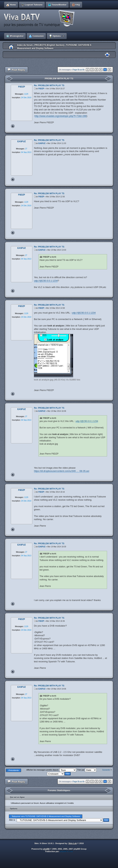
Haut (13, 126)
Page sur (78, 70)
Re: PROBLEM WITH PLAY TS (49, 85)
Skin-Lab (73, 843)
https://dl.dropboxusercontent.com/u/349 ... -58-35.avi (62, 471)
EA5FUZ (42, 143)
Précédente (14, 770)
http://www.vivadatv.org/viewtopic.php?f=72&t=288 (61, 116)
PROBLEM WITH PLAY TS (59, 78)
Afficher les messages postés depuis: (51, 770)
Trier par (87, 770)
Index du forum (25, 45)
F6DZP (41, 89)
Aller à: (12, 820)
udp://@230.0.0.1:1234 (46, 281)
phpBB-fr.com (67, 851)
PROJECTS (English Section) (49, 45)
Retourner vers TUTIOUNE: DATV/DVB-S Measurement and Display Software (46, 816)
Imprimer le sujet (107, 55)
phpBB (46, 849)
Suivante (106, 770)
